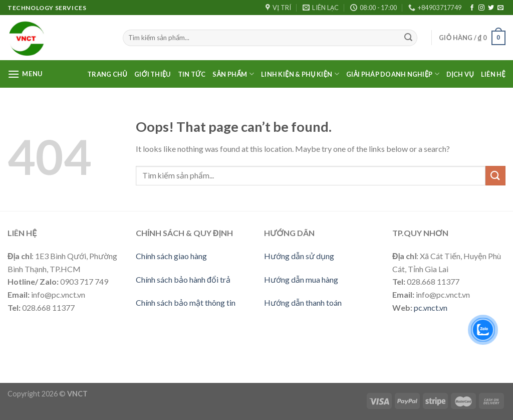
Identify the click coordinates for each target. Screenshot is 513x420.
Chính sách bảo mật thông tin (186, 302)
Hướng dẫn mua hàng (301, 279)
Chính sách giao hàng (171, 256)
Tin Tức (192, 74)
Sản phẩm (233, 74)
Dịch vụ (460, 74)
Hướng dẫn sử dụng (299, 256)
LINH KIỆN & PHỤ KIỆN (300, 74)
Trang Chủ (107, 74)
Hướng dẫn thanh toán (303, 302)
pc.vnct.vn (431, 307)
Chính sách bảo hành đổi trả (183, 279)
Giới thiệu (153, 74)
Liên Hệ (493, 74)
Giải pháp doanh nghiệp (393, 74)
